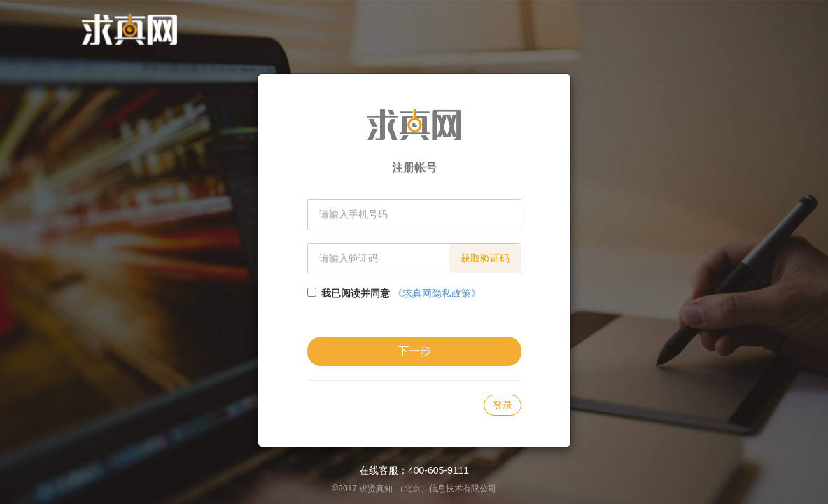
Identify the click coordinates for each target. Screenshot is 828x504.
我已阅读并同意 (356, 293)
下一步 (414, 351)
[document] (414, 252)
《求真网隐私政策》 (437, 293)
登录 (503, 405)
